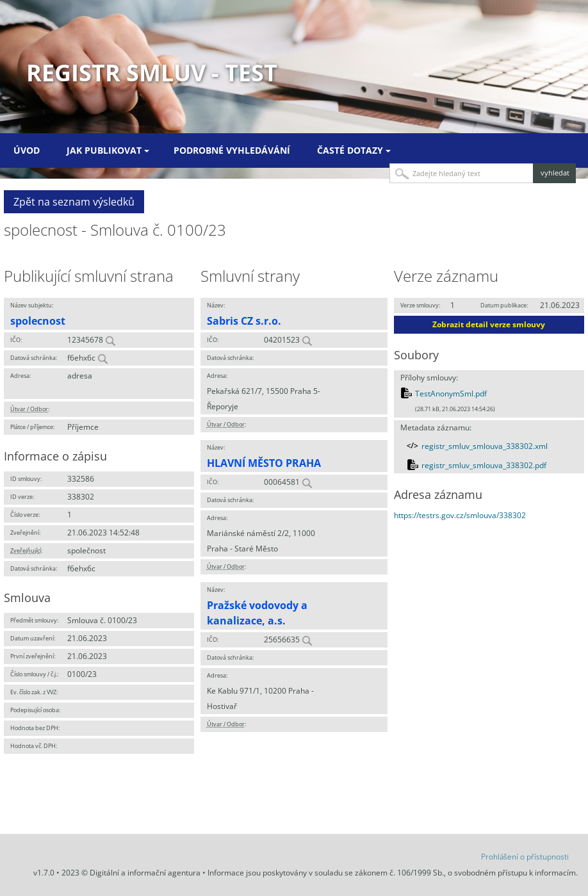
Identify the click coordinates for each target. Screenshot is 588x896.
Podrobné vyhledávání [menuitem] (232, 150)
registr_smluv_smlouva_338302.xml (485, 446)
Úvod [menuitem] (27, 150)
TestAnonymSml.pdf (451, 394)
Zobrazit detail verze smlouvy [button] (489, 324)
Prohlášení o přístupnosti (525, 857)
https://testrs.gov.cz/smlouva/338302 (460, 515)
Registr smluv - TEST (152, 73)
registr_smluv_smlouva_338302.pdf (484, 465)
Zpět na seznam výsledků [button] (74, 202)
